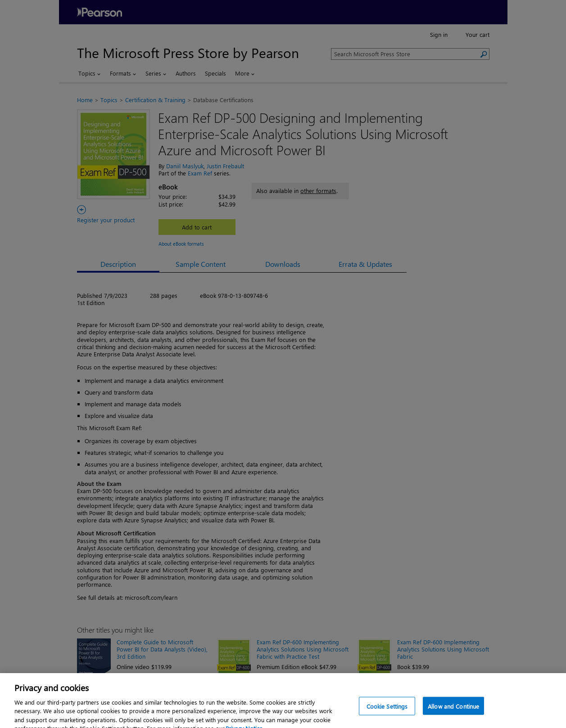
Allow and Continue (453, 717)
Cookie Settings (387, 717)
